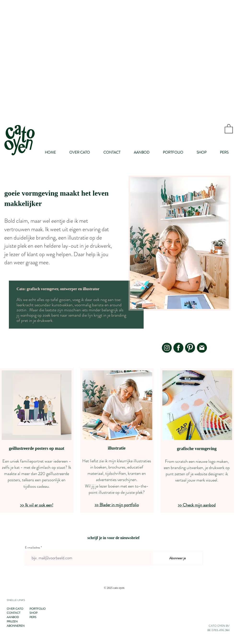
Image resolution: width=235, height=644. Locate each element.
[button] (229, 128)
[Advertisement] (58, 58)
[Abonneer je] (178, 558)
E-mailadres (32, 547)
